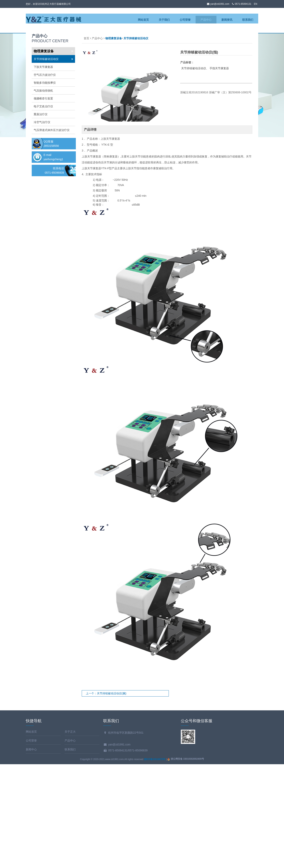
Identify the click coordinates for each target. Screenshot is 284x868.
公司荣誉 (185, 20)
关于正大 (70, 835)
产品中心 (206, 20)
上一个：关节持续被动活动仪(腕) (106, 797)
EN (256, 4)
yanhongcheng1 (53, 263)
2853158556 (51, 250)
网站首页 (143, 20)
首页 (86, 142)
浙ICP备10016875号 (155, 863)
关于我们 (164, 20)
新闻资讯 (227, 20)
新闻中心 (31, 853)
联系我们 (248, 20)
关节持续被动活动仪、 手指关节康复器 (205, 172)
